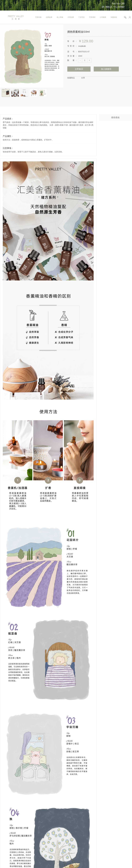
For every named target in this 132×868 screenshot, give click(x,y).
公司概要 (103, 17)
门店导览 (81, 17)
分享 (83, 78)
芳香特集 (38, 17)
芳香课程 (92, 17)
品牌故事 (49, 17)
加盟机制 (114, 17)
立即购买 (79, 69)
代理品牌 (71, 17)
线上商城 (60, 17)
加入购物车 (106, 69)
